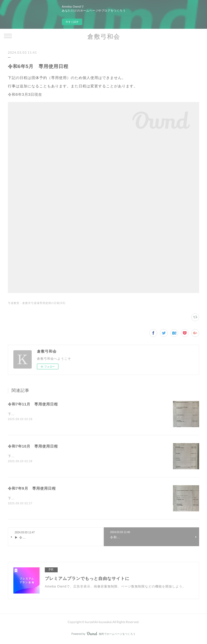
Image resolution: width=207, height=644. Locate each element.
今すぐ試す (72, 22)
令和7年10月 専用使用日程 (33, 447)
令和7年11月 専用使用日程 (33, 404)
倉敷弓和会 (104, 36)
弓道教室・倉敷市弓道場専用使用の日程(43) (37, 303)
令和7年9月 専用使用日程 (32, 489)
